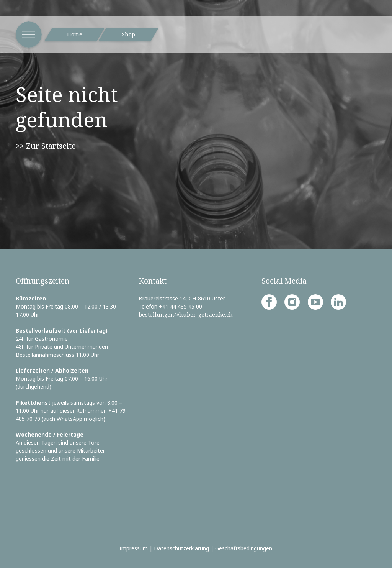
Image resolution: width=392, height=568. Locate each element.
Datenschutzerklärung (181, 548)
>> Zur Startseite (46, 146)
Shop (128, 34)
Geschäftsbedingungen (244, 548)
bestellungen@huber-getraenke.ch (186, 314)
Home (75, 34)
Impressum (134, 548)
